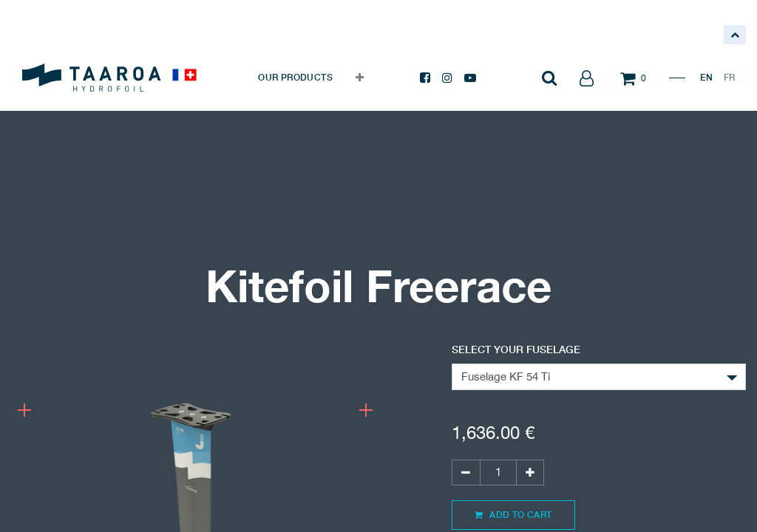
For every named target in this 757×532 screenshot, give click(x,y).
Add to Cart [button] (513, 515)
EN (706, 77)
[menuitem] (295, 78)
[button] (360, 78)
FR (729, 77)
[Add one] (530, 473)
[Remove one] (466, 473)
